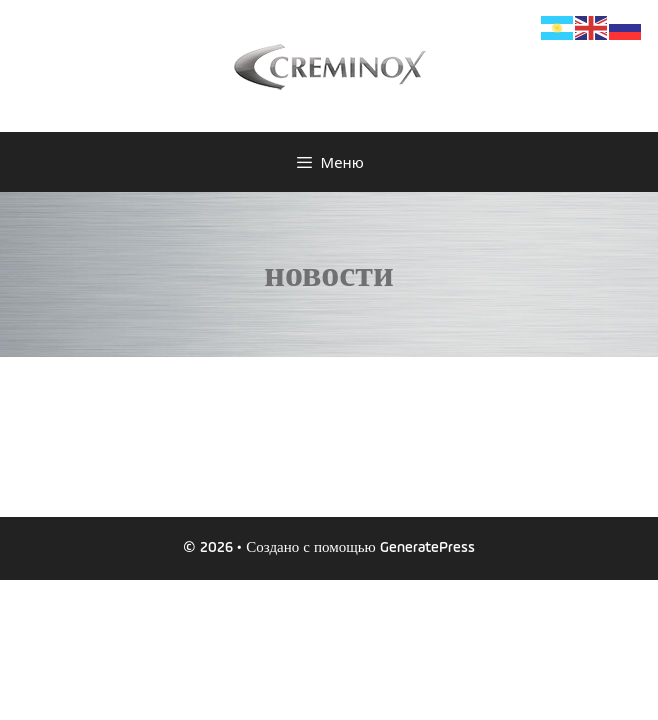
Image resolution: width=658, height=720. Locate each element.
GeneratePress (427, 547)
